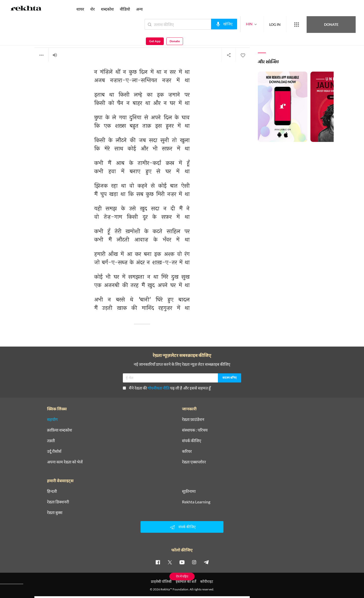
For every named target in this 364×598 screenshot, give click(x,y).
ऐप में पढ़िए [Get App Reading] (182, 576)
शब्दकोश (107, 9)
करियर (187, 451)
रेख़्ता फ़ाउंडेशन (193, 419)
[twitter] (170, 562)
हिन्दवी (52, 491)
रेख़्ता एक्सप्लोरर (194, 462)
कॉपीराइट (207, 581)
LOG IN (256, 24)
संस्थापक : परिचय (195, 430)
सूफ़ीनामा (189, 491)
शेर (93, 9)
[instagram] (194, 562)
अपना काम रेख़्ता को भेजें (65, 462)
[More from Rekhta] (278, 25)
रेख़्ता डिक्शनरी (58, 502)
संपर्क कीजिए (192, 441)
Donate (305, 24)
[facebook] (158, 562)
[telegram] (206, 562)
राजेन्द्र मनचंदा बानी (46, 35)
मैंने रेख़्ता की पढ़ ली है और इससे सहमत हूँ (167, 388)
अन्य (139, 9)
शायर (80, 9)
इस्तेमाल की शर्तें (186, 581)
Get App (331, 24)
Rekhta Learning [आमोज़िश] (196, 502)
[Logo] (26, 9)
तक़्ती (51, 441)
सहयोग (52, 419)
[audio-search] (206, 24)
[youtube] (182, 562)
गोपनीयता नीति (158, 388)
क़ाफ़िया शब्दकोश (60, 430)
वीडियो (125, 9)
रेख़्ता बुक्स (55, 512)
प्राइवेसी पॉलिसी (161, 581)
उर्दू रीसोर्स (54, 451)
